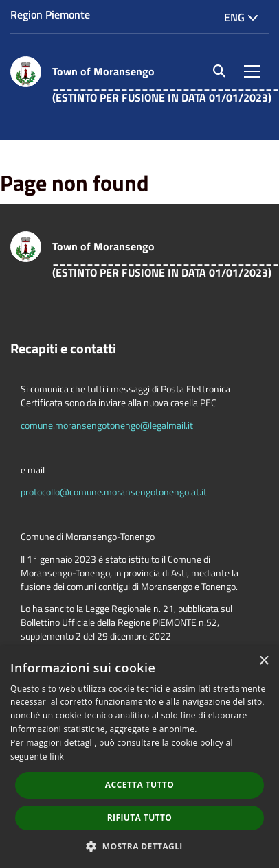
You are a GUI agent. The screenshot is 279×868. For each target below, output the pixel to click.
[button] (139, 846)
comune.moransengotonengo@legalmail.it (107, 425)
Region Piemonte (50, 14)
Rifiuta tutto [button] (140, 818)
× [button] (264, 661)
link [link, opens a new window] (57, 756)
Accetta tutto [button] (139, 785)
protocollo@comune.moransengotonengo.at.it (114, 492)
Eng (241, 17)
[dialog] (139, 757)
